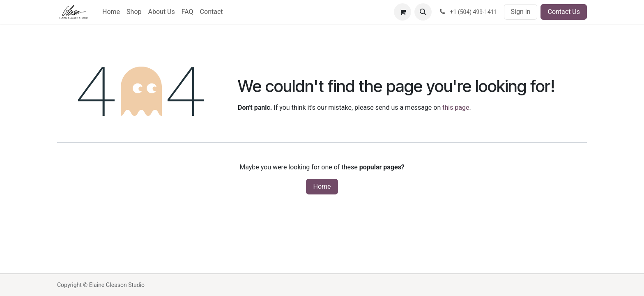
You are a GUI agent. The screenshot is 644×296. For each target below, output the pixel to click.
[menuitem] (111, 12)
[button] (423, 12)
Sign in (521, 12)
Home (322, 186)
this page (456, 108)
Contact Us (564, 12)
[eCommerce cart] (402, 12)
